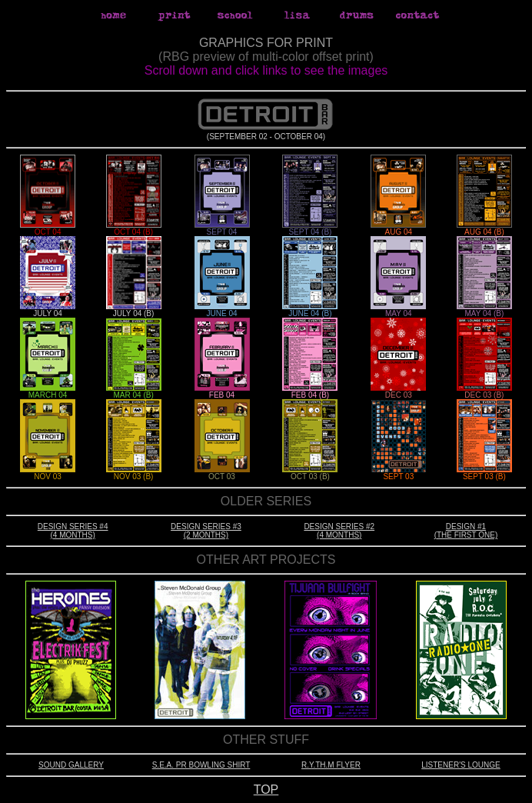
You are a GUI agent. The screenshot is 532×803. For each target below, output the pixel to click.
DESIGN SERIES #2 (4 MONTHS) (339, 531)
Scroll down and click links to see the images (266, 70)
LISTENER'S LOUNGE (461, 765)
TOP (266, 790)
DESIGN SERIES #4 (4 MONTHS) (73, 531)
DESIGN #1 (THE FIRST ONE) (466, 531)
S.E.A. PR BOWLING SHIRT (201, 765)
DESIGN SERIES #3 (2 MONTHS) (206, 531)
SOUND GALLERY (71, 765)
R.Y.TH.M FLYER (331, 765)
